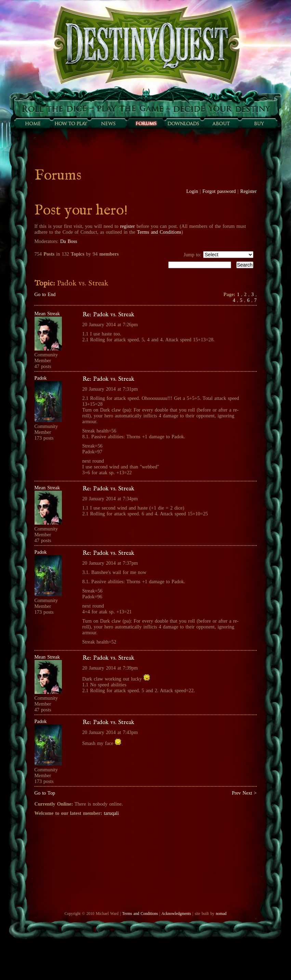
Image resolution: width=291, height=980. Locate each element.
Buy (259, 123)
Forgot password (219, 191)
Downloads (183, 123)
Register (249, 191)
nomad (221, 914)
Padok (41, 378)
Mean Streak (47, 314)
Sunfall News (108, 123)
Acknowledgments (176, 914)
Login (192, 191)
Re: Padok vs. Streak (108, 315)
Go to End (45, 294)
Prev (236, 793)
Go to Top (45, 793)
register (127, 226)
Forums (146, 123)
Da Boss (69, 241)
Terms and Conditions (159, 232)
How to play (70, 123)
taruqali (111, 813)
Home (33, 123)
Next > (249, 793)
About (221, 123)
